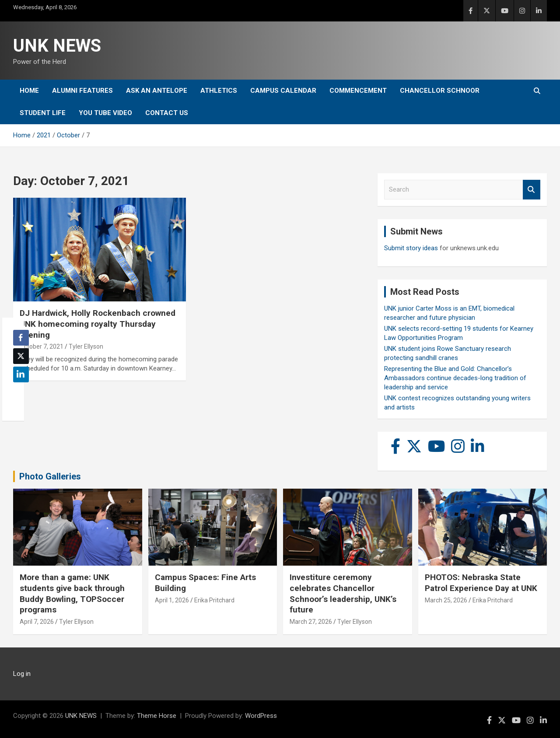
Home (29, 91)
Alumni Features (82, 91)
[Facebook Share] (21, 338)
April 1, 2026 (172, 600)
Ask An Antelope (157, 91)
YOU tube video (105, 113)
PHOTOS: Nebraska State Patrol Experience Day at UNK (481, 583)
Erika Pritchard (214, 600)
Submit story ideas (411, 248)
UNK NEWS (57, 46)
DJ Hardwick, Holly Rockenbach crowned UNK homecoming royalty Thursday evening (98, 324)
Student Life (43, 113)
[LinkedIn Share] (21, 374)
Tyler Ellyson (86, 346)
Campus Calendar (283, 91)
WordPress (261, 716)
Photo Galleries (50, 476)
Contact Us (167, 113)
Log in (22, 674)
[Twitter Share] (21, 356)
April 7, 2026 (37, 622)
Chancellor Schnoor (440, 91)
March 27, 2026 (311, 622)
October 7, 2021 (42, 346)
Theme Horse (157, 716)
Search (532, 190)
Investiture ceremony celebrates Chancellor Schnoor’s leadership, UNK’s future (343, 593)
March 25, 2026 (446, 600)
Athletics (219, 91)
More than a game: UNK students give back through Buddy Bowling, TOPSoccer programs (72, 593)
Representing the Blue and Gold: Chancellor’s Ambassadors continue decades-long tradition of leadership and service (455, 378)
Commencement (358, 91)
